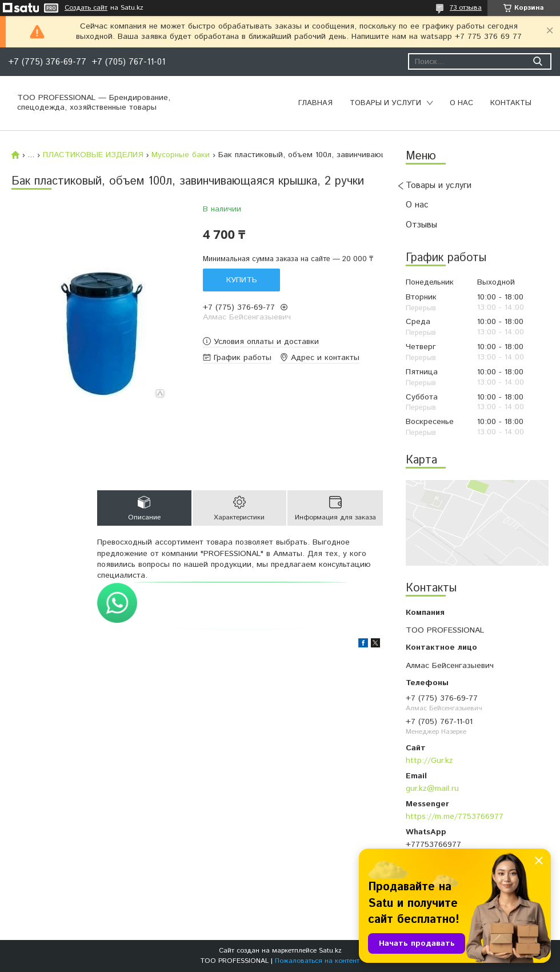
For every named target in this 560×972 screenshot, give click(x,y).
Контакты (511, 103)
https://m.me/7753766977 (455, 817)
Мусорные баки (181, 155)
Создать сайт (86, 8)
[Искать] (537, 61)
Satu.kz (330, 951)
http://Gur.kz (429, 761)
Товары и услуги (385, 103)
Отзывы (421, 225)
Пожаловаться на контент (317, 961)
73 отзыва (466, 8)
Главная (315, 103)
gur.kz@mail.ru (432, 789)
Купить (242, 280)
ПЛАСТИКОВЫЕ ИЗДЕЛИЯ (93, 155)
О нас (461, 103)
